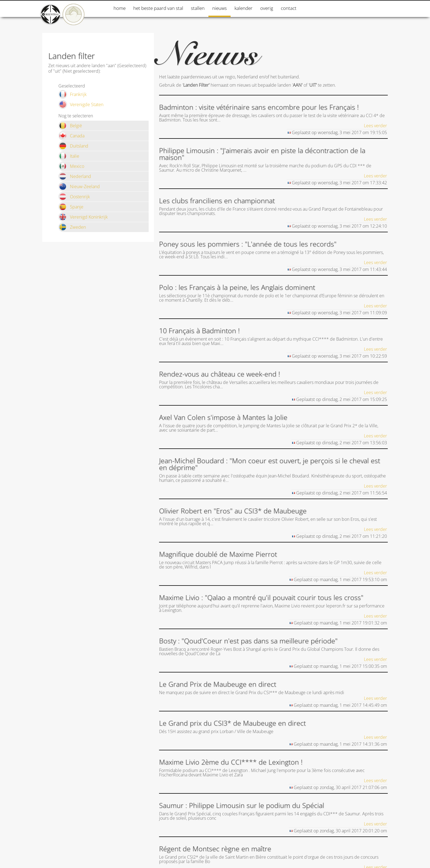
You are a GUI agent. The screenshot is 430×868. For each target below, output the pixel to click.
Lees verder (375, 126)
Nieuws (220, 8)
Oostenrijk (74, 197)
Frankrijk (73, 94)
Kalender (244, 8)
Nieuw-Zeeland (79, 186)
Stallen (198, 8)
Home (120, 8)
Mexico (71, 166)
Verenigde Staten (81, 104)
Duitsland (73, 146)
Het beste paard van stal (158, 8)
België (70, 126)
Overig (267, 8)
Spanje (71, 207)
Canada (71, 136)
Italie (69, 156)
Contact (289, 8)
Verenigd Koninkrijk (83, 217)
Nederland (75, 176)
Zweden (72, 227)
